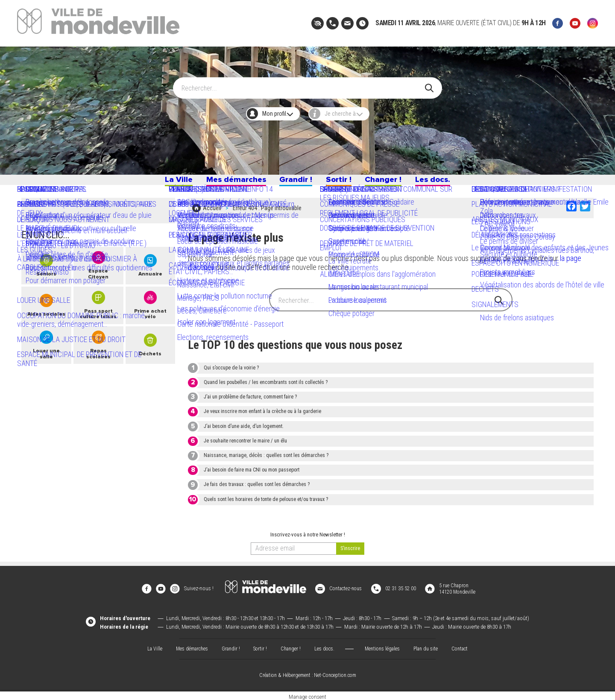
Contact (466, 646)
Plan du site (430, 646)
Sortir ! (344, 183)
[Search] (303, 84)
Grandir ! (294, 183)
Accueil (212, 214)
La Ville (157, 183)
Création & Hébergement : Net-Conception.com (307, 673)
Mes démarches (225, 183)
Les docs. (453, 183)
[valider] (350, 552)
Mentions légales (384, 646)
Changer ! (395, 183)
